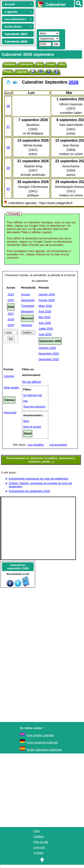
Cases (51, 64)
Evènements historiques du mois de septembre (38, 479)
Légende (21, 72)
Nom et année (32, 427)
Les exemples (58, 445)
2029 (11, 325)
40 (8, 189)
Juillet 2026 (46, 329)
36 (8, 106)
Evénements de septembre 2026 (29, 491)
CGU (37, 831)
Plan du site (41, 842)
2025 (11, 300)
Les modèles (36, 445)
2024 (11, 294)
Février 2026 (47, 300)
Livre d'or (39, 847)
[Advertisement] (58, 18)
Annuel (25, 294)
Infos (62, 64)
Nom (26, 421)
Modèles (10, 64)
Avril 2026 (45, 311)
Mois (40, 64)
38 (8, 147)
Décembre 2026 (49, 359)
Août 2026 (45, 334)
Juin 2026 (45, 323)
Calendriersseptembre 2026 (18, 567)
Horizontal (10, 412)
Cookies (39, 836)
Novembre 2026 (49, 354)
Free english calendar (40, 735)
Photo (8, 72)
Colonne (9, 376)
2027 (11, 314)
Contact (38, 853)
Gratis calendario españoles (44, 750)
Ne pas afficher (31, 382)
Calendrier (26, 64)
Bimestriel (27, 311)
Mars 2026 (45, 306)
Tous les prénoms (34, 407)
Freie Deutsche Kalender (43, 742)
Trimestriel (28, 306)
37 (8, 127)
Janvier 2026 (47, 294)
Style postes (11, 387)
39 (8, 168)
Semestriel (28, 300)
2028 (11, 319)
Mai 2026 (44, 317)
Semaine (27, 325)
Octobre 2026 (47, 348)
